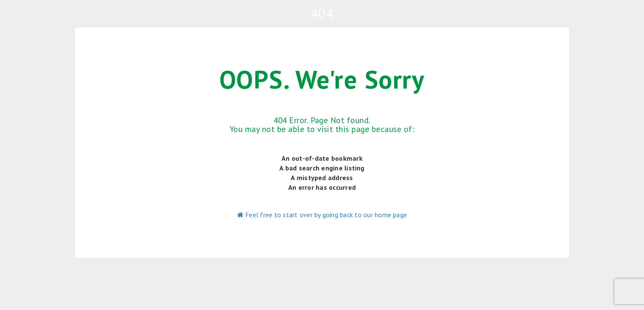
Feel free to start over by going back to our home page (322, 215)
